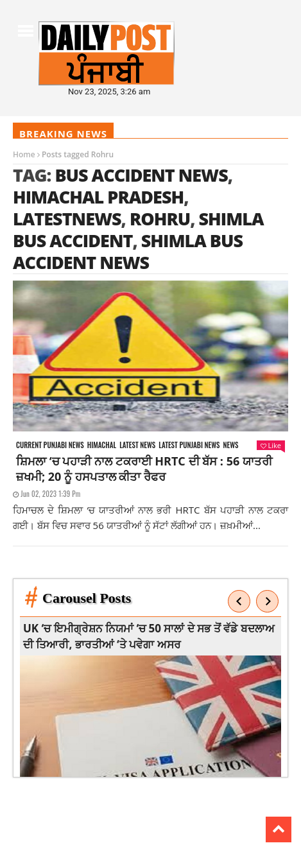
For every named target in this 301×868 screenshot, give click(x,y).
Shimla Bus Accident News (128, 251)
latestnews (67, 219)
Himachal (102, 445)
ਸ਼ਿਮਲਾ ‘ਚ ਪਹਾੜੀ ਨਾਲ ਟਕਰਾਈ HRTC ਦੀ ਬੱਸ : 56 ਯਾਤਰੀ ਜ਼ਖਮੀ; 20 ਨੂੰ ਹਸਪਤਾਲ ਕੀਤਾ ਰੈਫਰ (144, 469)
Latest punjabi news (189, 445)
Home (24, 154)
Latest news (137, 445)
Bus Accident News (141, 175)
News (231, 445)
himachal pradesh (98, 197)
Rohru (160, 219)
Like (271, 445)
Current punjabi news (50, 445)
